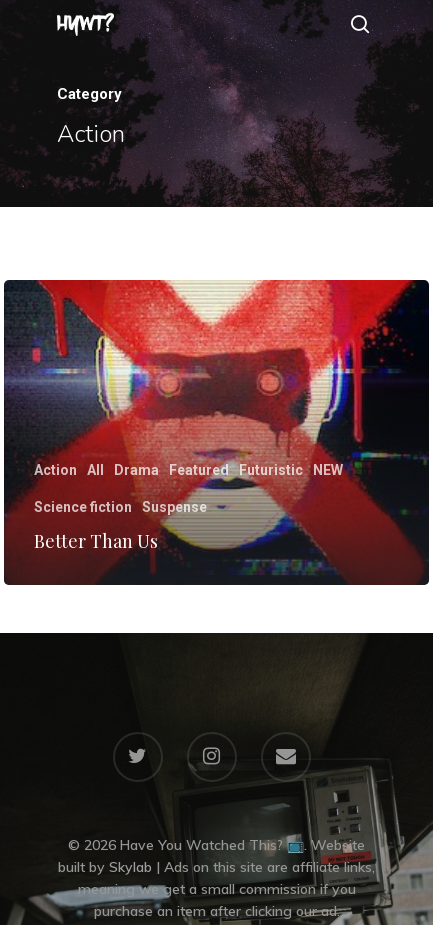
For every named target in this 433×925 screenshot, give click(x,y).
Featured (199, 470)
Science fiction (83, 507)
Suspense (174, 507)
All (95, 470)
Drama (136, 470)
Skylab (130, 867)
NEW (328, 470)
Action (55, 470)
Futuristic (271, 470)
